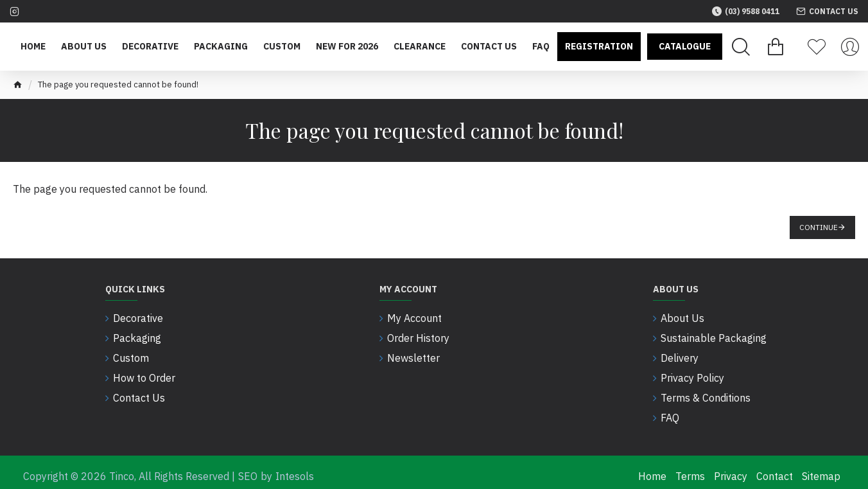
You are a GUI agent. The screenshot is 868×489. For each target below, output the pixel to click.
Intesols (295, 468)
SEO (248, 468)
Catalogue (685, 46)
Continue (819, 227)
